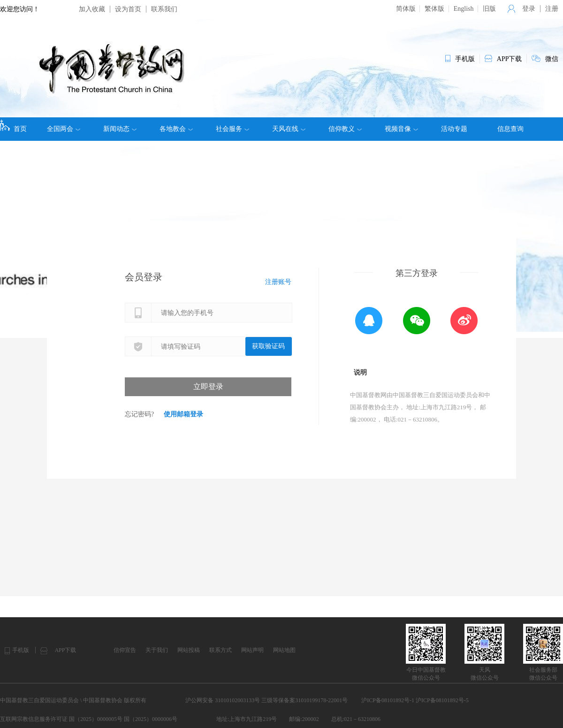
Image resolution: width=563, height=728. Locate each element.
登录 (529, 9)
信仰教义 (345, 129)
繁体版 (434, 9)
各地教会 (176, 129)
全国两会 (64, 129)
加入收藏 (92, 9)
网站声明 (252, 650)
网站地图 (284, 650)
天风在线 (289, 129)
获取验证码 (268, 346)
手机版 (21, 650)
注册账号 (278, 282)
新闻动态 (120, 129)
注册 (552, 9)
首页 (13, 126)
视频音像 (401, 129)
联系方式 (221, 650)
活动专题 (454, 129)
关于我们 (157, 650)
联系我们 (164, 9)
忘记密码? (139, 414)
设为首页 (128, 9)
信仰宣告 (125, 650)
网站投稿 (189, 650)
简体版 (406, 9)
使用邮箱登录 (183, 414)
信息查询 (510, 129)
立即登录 (208, 387)
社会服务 (232, 129)
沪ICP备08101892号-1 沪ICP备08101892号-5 (415, 700)
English (464, 9)
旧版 (489, 9)
